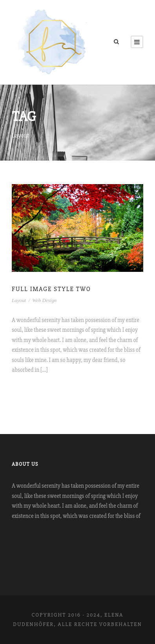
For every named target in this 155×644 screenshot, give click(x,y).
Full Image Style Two (51, 289)
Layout (19, 300)
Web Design (44, 300)
